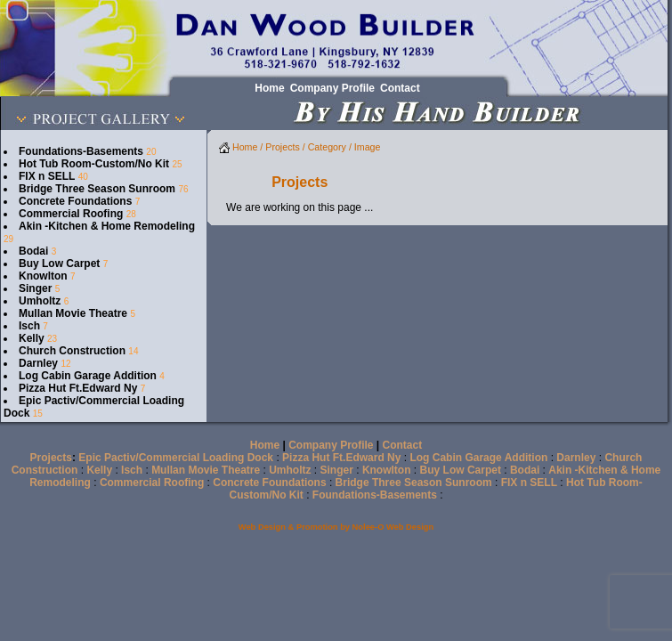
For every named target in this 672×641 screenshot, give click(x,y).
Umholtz (40, 301)
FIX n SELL (47, 176)
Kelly (32, 338)
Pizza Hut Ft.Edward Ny (78, 388)
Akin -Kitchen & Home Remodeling (107, 226)
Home (238, 147)
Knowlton (43, 276)
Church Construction (72, 351)
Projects (283, 147)
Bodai (33, 251)
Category (327, 147)
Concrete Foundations (75, 201)
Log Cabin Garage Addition (88, 376)
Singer (35, 288)
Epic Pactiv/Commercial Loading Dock (176, 458)
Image (368, 147)
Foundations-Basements (81, 151)
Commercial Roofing (71, 214)
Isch (29, 326)
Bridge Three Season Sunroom (97, 189)
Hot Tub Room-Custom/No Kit (94, 164)
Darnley (38, 363)
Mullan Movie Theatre (73, 313)
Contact (403, 445)
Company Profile (331, 445)
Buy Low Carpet (59, 264)
